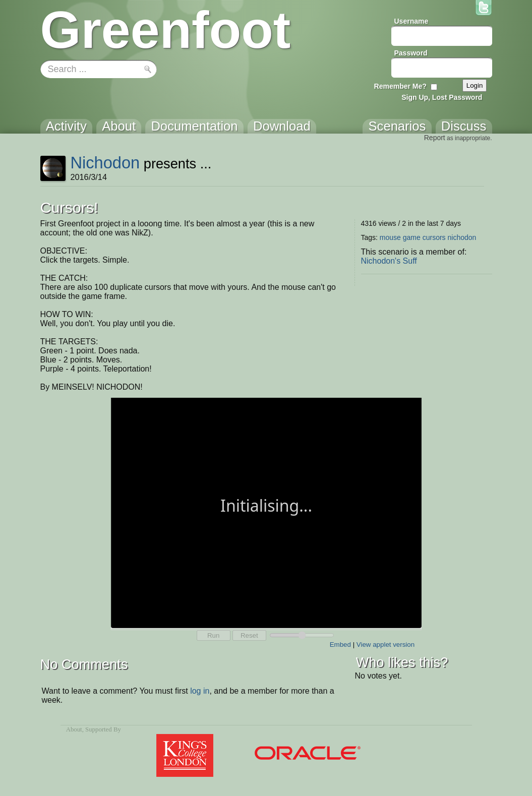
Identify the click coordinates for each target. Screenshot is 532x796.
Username (411, 21)
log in (200, 691)
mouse (390, 237)
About (74, 729)
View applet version (386, 645)
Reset (249, 635)
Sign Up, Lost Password (442, 97)
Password (411, 53)
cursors (434, 237)
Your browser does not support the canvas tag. (266, 512)
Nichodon (105, 163)
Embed (340, 645)
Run (213, 635)
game (412, 237)
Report (435, 138)
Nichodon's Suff (389, 261)
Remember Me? (400, 86)
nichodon (462, 237)
